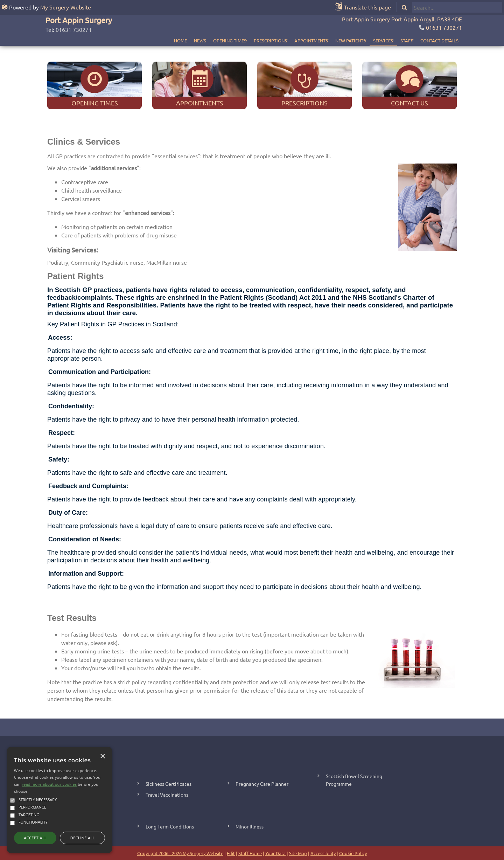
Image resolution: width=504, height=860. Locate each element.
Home (151, 40)
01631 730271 (444, 27)
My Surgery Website (66, 7)
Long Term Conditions (170, 826)
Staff (402, 40)
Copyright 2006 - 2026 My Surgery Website (180, 853)
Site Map (298, 853)
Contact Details (439, 40)
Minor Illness (250, 826)
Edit (231, 853)
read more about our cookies (49, 784)
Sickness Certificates (169, 784)
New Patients (336, 40)
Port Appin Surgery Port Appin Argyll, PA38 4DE (402, 19)
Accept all (35, 838)
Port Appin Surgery (79, 20)
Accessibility (323, 853)
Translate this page (367, 7)
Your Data (275, 853)
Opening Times (200, 40)
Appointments (292, 40)
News (171, 40)
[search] (457, 7)
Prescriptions (246, 40)
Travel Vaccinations (167, 795)
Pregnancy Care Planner (262, 784)
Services (373, 40)
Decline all (83, 838)
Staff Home (250, 853)
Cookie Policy (353, 853)
